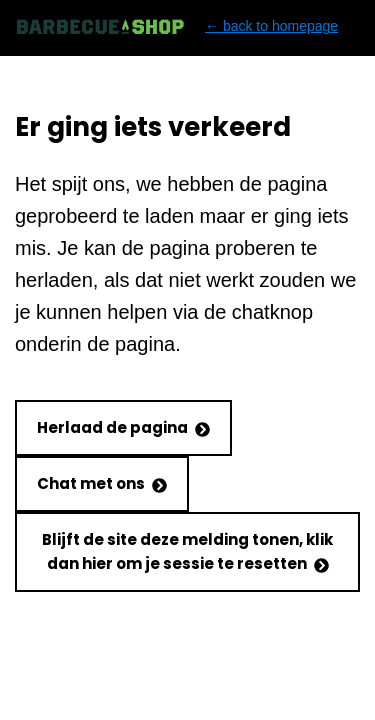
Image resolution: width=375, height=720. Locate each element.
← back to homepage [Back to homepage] (176, 26)
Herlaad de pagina (123, 427)
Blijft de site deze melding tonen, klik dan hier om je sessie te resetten (187, 551)
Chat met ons (102, 483)
